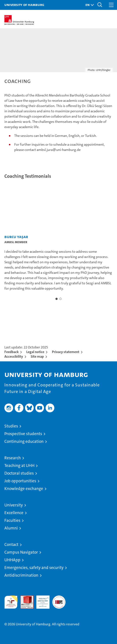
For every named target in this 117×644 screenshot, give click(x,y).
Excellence (14, 513)
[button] (89, 5)
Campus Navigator (21, 552)
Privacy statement (66, 352)
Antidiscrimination (21, 575)
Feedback (12, 352)
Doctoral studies (19, 473)
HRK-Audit (41, 600)
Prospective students (23, 434)
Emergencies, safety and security (34, 568)
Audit (25, 598)
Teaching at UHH (19, 466)
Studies (11, 426)
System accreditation (59, 600)
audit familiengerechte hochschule (11, 602)
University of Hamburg (24, 5)
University (14, 505)
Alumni (11, 528)
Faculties (12, 520)
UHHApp (12, 560)
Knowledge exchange (24, 489)
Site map (37, 356)
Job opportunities (20, 481)
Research (13, 458)
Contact (11, 544)
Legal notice (35, 352)
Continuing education (24, 441)
